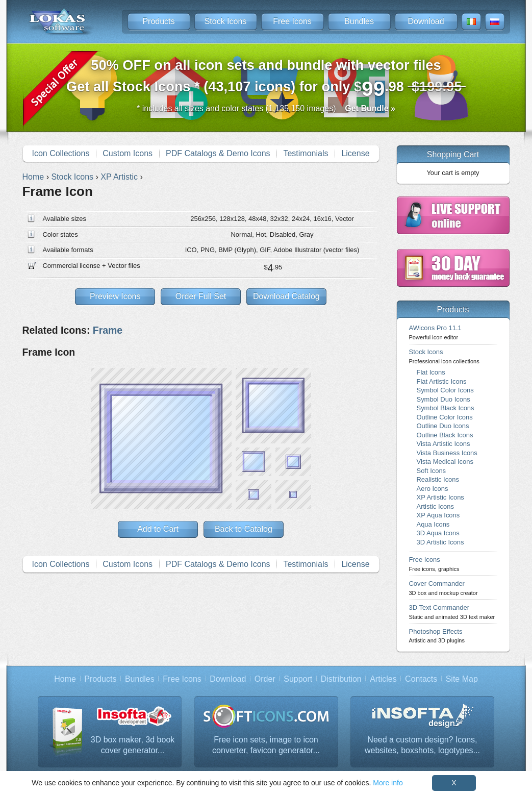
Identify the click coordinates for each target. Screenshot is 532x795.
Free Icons (292, 21)
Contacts (421, 679)
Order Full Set (201, 296)
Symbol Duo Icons (444, 399)
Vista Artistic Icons (444, 444)
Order (265, 679)
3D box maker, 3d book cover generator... (133, 745)
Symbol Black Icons (446, 408)
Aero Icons (433, 489)
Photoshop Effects (437, 636)
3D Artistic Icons (440, 542)
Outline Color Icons (445, 417)
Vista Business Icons (447, 453)
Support (298, 679)
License (355, 153)
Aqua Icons (433, 524)
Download (426, 21)
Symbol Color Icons (445, 390)
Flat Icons (431, 372)
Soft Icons (432, 471)
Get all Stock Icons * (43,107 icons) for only (266, 79)
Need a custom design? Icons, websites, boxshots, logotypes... (422, 745)
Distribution (341, 679)
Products (158, 21)
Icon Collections (60, 153)
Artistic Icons (435, 506)
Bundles (359, 21)
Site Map (462, 679)
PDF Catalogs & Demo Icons (218, 153)
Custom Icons (128, 153)
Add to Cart (158, 529)
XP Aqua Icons (438, 515)
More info (388, 783)
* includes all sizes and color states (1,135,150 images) (266, 108)
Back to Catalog (244, 529)
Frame (108, 330)
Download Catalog (286, 296)
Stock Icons (226, 21)
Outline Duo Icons (443, 426)
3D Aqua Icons (438, 533)
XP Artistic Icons (440, 497)
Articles (383, 679)
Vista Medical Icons (445, 462)
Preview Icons (115, 296)
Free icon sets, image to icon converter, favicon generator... (266, 745)
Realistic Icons (438, 479)
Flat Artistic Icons (442, 381)
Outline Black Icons (445, 435)
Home (65, 679)
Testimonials (306, 153)
